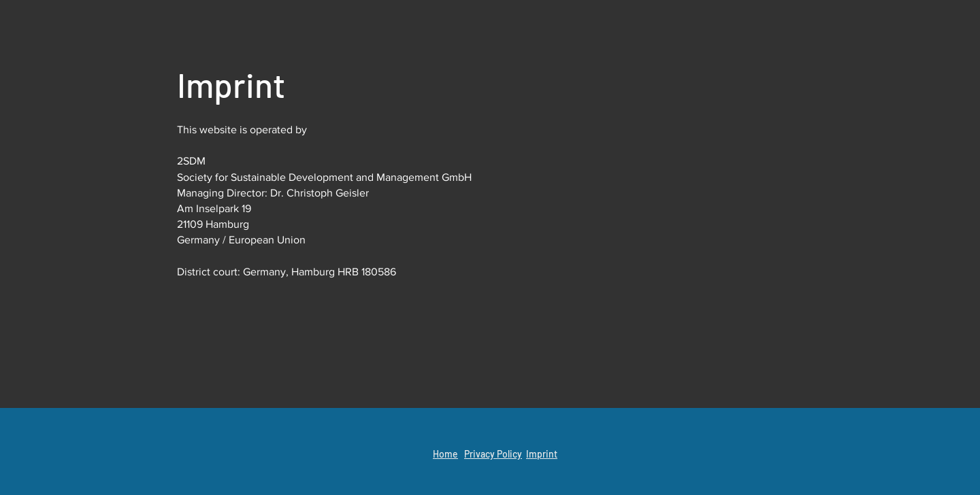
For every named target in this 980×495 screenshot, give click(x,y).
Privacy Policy (493, 454)
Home (445, 454)
